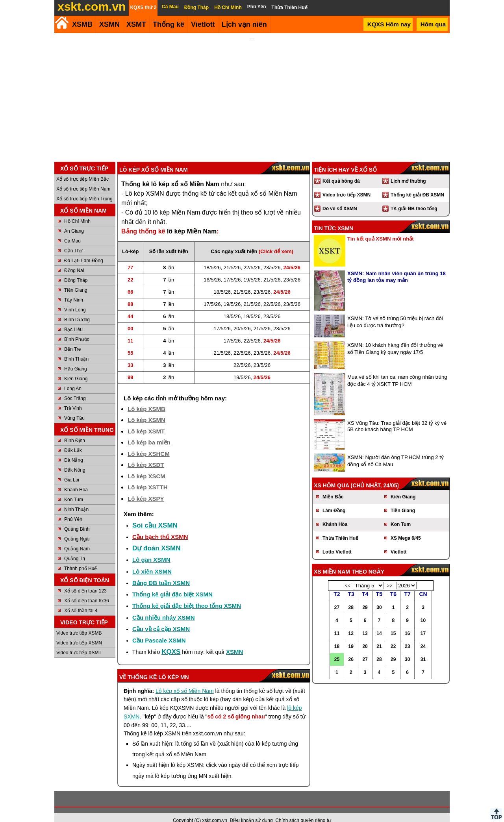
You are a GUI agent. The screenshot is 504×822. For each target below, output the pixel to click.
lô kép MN (174, 666)
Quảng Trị (75, 548)
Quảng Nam (77, 538)
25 (337, 649)
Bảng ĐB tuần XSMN (161, 572)
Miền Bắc (333, 486)
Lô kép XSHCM (149, 443)
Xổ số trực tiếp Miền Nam (83, 178)
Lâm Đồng (334, 500)
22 (393, 636)
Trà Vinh (73, 398)
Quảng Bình (77, 518)
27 (337, 597)
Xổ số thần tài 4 (81, 600)
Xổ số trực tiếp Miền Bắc (82, 168)
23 (407, 636)
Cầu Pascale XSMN (159, 630)
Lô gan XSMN (151, 549)
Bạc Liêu (73, 319)
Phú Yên (73, 509)
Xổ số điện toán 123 (85, 580)
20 (365, 636)
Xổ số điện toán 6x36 (87, 590)
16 (407, 623)
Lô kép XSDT (146, 454)
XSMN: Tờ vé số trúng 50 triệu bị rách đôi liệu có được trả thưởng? (395, 311)
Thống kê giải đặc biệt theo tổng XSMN (187, 595)
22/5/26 (252, 257)
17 (423, 623)
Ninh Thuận (76, 499)
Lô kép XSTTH (148, 477)
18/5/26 (212, 257)
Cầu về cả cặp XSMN (161, 618)
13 (365, 623)
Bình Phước (77, 329)
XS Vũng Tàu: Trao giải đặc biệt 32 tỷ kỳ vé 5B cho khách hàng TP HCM (397, 416)
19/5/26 (252, 269)
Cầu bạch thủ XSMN (160, 526)
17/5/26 (232, 269)
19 (351, 636)
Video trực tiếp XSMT (79, 642)
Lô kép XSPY (146, 488)
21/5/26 (232, 257)
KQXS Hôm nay (389, 24)
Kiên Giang (76, 368)
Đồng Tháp (76, 270)
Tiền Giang (76, 280)
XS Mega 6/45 (406, 528)
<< (348, 575)
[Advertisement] (252, 92)
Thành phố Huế (81, 558)
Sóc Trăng (75, 388)
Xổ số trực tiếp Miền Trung (84, 188)
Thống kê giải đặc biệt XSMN (172, 584)
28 (351, 597)
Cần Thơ (73, 240)
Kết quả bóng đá (341, 170)
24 (423, 636)
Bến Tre (72, 339)
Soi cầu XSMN (155, 515)
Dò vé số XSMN (340, 198)
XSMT (136, 24)
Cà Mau (72, 230)
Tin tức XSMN (334, 218)
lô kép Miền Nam (192, 221)
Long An (73, 378)
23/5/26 (272, 257)
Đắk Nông (75, 459)
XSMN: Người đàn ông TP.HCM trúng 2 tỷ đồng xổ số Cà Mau (396, 450)
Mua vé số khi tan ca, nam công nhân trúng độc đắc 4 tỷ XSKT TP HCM (397, 370)
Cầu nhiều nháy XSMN (164, 607)
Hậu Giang (76, 358)
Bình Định (75, 430)
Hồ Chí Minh (77, 211)
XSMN (109, 24)
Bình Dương (77, 309)
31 (423, 649)
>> (389, 575)
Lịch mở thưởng (408, 170)
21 (379, 636)
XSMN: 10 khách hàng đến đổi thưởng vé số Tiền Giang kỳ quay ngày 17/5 (395, 338)
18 (337, 636)
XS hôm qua (332, 475)
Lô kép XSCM (146, 466)
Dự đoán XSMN (156, 538)
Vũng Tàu (74, 407)
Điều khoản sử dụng (251, 810)
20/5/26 (242, 318)
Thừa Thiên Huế (340, 528)
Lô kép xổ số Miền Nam (185, 680)
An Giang (74, 220)
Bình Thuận (76, 348)
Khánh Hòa (76, 479)
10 (423, 610)
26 (351, 649)
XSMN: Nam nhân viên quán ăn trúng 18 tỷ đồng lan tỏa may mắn (397, 266)
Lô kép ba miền (149, 432)
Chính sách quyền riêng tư (303, 810)
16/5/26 (212, 269)
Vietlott (398, 541)
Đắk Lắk (73, 440)
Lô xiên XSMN (152, 561)
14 (379, 623)
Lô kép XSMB (146, 398)
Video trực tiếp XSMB (79, 622)
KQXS (171, 641)
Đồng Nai (74, 260)
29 (365, 597)
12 (351, 623)
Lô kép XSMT (146, 421)
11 (337, 623)
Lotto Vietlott (337, 541)
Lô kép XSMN (146, 409)
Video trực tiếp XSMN (79, 632)
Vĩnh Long (75, 299)
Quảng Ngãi (77, 528)
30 (379, 597)
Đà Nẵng (74, 450)
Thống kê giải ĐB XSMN (417, 184)
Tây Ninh (74, 289)
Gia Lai (72, 469)
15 (393, 623)
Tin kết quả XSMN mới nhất (381, 228)
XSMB (82, 24)
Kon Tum (74, 489)
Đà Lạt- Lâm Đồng (84, 250)
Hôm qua (433, 24)
